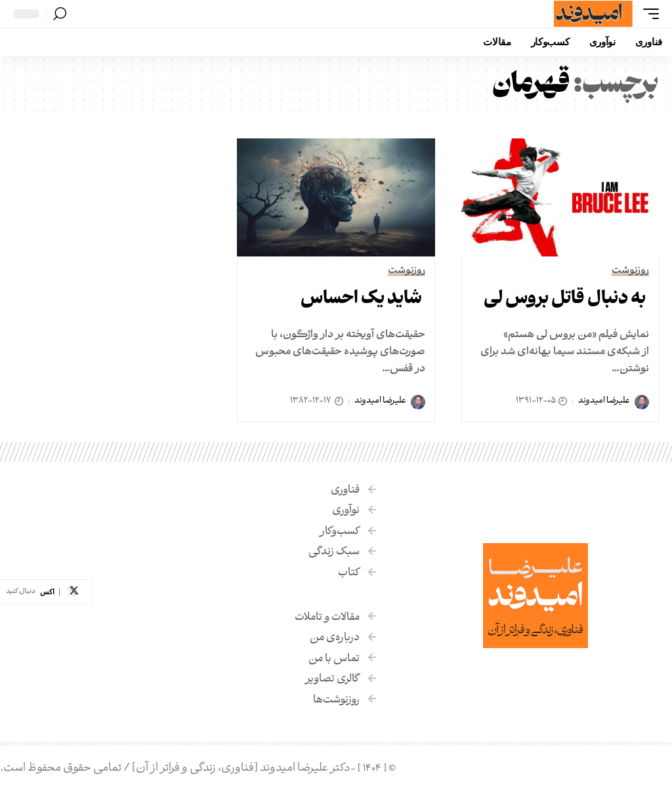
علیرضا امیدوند (604, 401)
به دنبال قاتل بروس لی (565, 300)
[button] (648, 14)
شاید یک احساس (361, 300)
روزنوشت (630, 271)
